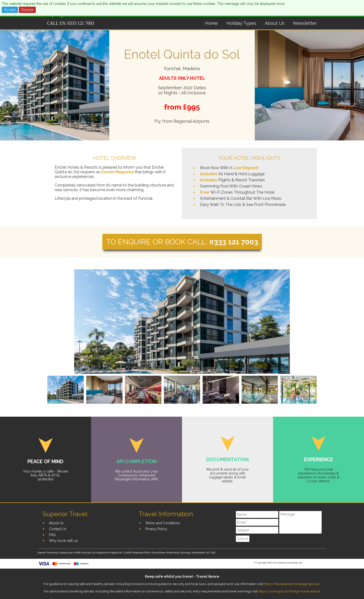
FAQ (52, 535)
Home (211, 23)
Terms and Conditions (163, 523)
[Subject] (257, 530)
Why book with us (63, 541)
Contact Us (58, 529)
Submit (243, 539)
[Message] (300, 522)
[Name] (257, 514)
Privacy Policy (156, 529)
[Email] (257, 522)
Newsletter (305, 23)
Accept (10, 10)
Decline (27, 10)
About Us (275, 23)
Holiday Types (241, 23)
